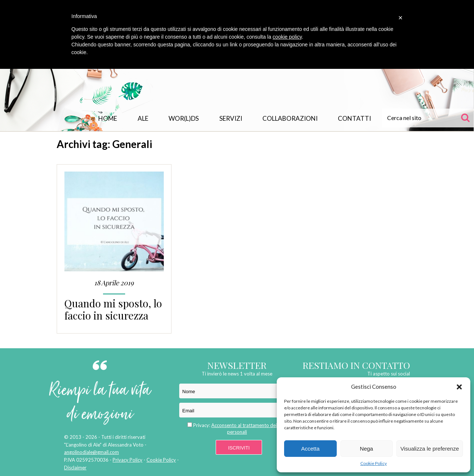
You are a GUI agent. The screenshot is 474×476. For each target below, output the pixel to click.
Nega (367, 449)
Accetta (310, 449)
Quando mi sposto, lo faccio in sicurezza (113, 309)
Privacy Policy (128, 460)
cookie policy (287, 37)
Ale (143, 118)
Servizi (231, 118)
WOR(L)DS (184, 118)
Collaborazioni (290, 118)
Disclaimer (75, 468)
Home (108, 118)
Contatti (354, 118)
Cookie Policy (374, 463)
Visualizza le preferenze (430, 449)
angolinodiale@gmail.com (91, 452)
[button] (459, 387)
